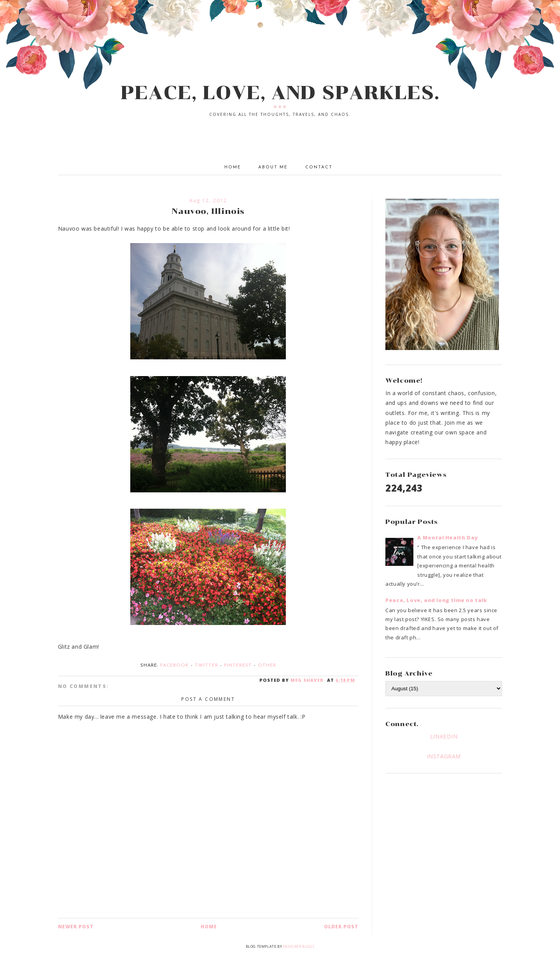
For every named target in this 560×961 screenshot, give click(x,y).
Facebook (175, 665)
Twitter (206, 665)
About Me (273, 167)
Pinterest (238, 665)
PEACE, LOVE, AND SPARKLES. (280, 93)
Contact (319, 167)
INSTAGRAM (444, 756)
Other (267, 665)
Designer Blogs (299, 946)
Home (233, 167)
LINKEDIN (444, 736)
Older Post (341, 927)
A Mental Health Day (447, 537)
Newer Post (76, 927)
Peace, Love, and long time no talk (436, 600)
